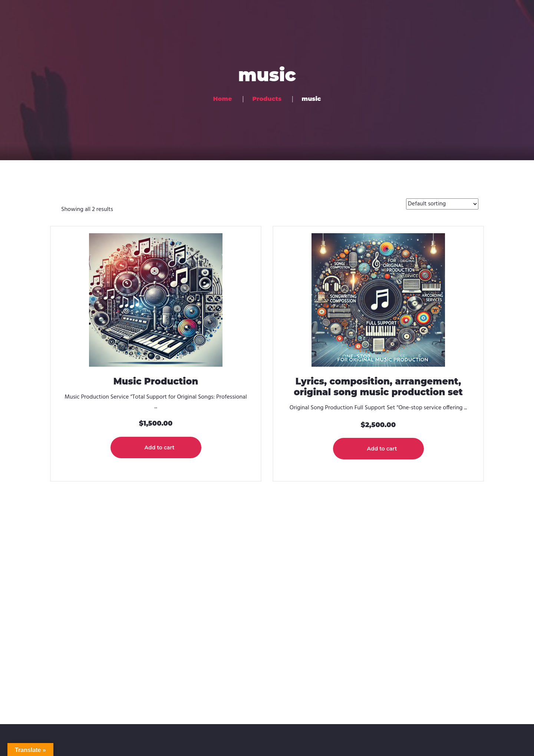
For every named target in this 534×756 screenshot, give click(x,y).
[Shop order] (442, 204)
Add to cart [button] (160, 448)
